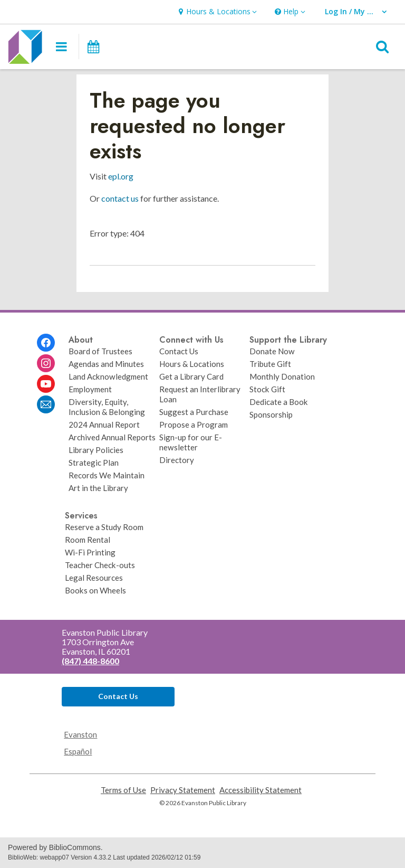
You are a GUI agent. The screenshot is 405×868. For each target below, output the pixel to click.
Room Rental (88, 540)
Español (78, 751)
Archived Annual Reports (112, 437)
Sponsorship (271, 414)
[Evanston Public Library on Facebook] (46, 343)
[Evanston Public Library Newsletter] (46, 404)
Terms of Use (123, 790)
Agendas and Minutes (106, 364)
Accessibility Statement (261, 790)
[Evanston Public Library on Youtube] (46, 384)
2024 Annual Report (104, 424)
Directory (177, 460)
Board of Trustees (100, 351)
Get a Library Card (191, 376)
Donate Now (272, 351)
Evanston (80, 734)
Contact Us (179, 351)
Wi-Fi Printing (90, 552)
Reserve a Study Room (104, 527)
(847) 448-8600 (90, 661)
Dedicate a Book (279, 402)
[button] (216, 12)
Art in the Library (98, 488)
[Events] (93, 46)
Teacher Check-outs (100, 565)
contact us (120, 198)
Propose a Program (194, 424)
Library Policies (96, 450)
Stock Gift (267, 389)
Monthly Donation (282, 376)
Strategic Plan (94, 463)
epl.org (121, 176)
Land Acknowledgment (108, 376)
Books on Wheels (95, 590)
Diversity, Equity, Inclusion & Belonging (107, 407)
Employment (90, 389)
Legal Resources (94, 578)
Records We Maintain (107, 475)
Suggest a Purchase (194, 412)
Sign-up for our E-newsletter (191, 442)
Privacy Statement (183, 790)
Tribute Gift (270, 364)
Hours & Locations (192, 364)
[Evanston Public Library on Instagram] (46, 363)
